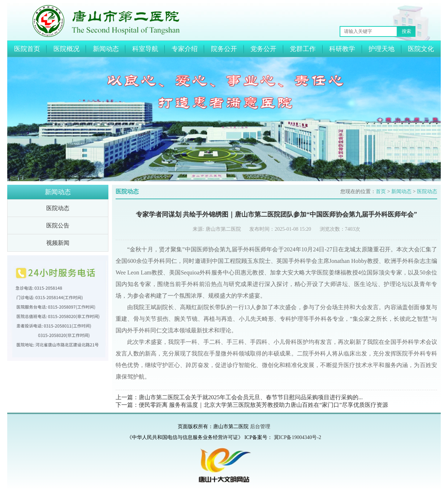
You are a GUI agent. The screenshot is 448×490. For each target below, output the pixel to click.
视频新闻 (58, 243)
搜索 (406, 31)
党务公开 (263, 49)
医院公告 (58, 225)
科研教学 (342, 49)
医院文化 (421, 49)
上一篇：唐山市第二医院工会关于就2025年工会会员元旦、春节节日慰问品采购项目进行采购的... (239, 397)
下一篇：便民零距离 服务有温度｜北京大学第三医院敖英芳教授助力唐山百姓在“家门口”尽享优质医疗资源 (252, 405)
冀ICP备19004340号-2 (298, 437)
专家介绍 (185, 49)
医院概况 (66, 49)
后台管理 (260, 427)
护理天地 (382, 49)
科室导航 (145, 49)
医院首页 (27, 49)
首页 (381, 191)
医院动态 (58, 208)
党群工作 (303, 49)
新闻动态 (106, 49)
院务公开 (224, 49)
